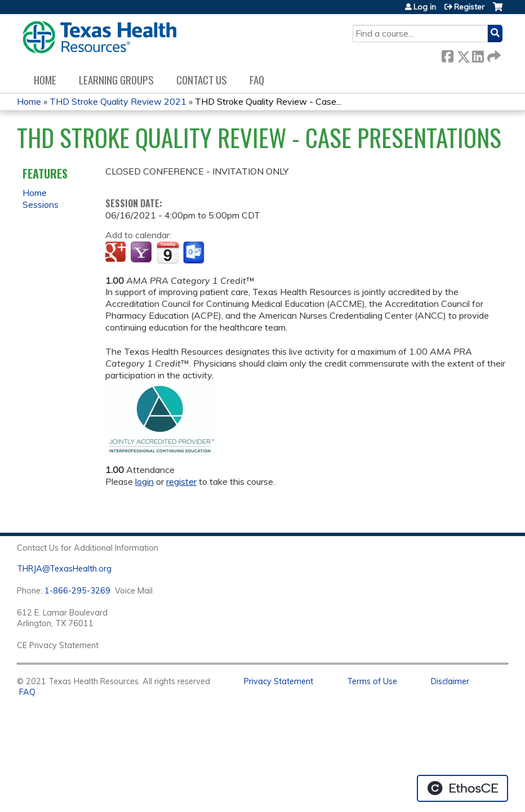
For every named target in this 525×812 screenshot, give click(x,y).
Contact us (202, 80)
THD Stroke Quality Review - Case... (268, 101)
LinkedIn (478, 54)
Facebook (447, 54)
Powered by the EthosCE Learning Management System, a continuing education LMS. (462, 788)
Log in (425, 7)
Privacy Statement (279, 681)
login (144, 481)
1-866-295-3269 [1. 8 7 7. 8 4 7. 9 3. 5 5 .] (77, 591)
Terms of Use (372, 681)
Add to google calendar (117, 253)
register (181, 481)
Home (45, 80)
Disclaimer (450, 681)
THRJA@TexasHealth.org (64, 569)
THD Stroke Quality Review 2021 (118, 101)
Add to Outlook (195, 253)
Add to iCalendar (168, 252)
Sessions (41, 204)
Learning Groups (116, 80)
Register (469, 7)
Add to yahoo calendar (142, 253)
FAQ (257, 80)
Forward (493, 54)
